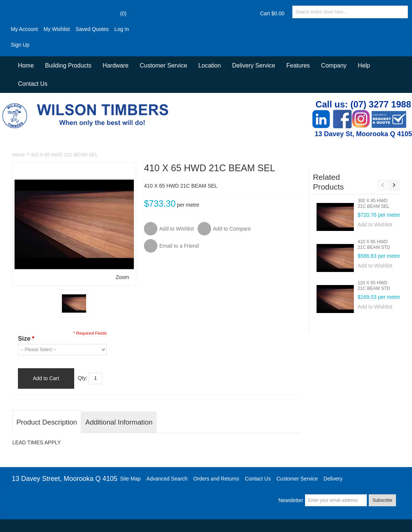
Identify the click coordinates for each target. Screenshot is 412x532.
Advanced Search (167, 479)
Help (364, 65)
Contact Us (33, 84)
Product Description (47, 422)
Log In (122, 29)
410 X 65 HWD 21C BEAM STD (374, 245)
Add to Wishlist (375, 225)
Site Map (130, 479)
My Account (24, 29)
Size (26, 339)
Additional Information (119, 422)
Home (19, 155)
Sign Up (20, 45)
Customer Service (297, 479)
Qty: (83, 378)
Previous (383, 185)
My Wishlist (57, 29)
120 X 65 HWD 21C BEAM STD (374, 286)
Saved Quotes (92, 29)
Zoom (122, 277)
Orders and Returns (216, 479)
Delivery (333, 479)
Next (394, 185)
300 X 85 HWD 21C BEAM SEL (373, 204)
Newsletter (291, 500)
